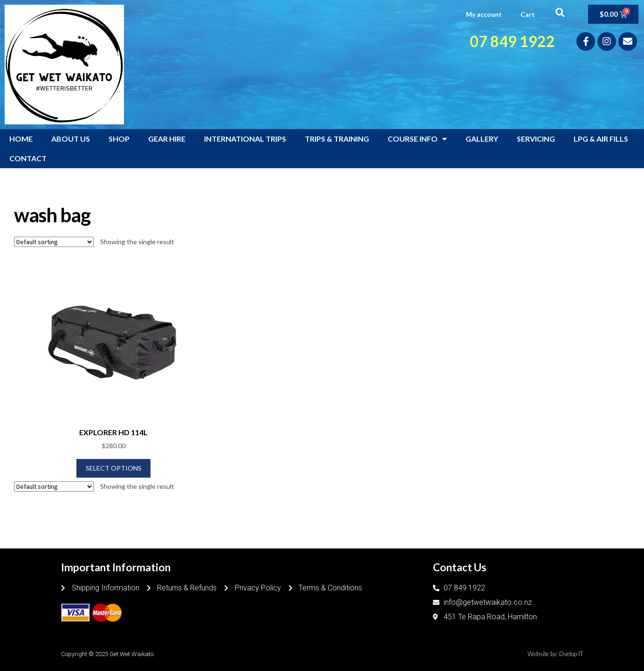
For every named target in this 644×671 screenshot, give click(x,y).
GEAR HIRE (167, 139)
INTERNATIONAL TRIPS (245, 139)
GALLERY (482, 139)
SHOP (119, 139)
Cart (528, 14)
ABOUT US (71, 139)
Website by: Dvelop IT (555, 654)
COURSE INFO (417, 139)
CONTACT (28, 158)
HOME (21, 139)
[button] (560, 12)
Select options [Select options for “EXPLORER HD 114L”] (114, 468)
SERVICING (536, 139)
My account (484, 14)
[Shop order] (54, 242)
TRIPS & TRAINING (337, 139)
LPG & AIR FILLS (601, 139)
